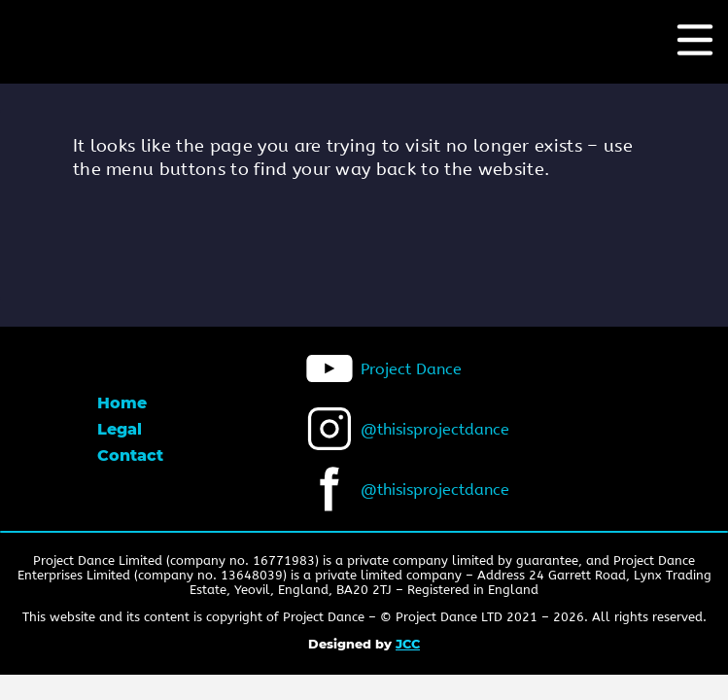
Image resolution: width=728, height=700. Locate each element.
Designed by (364, 644)
